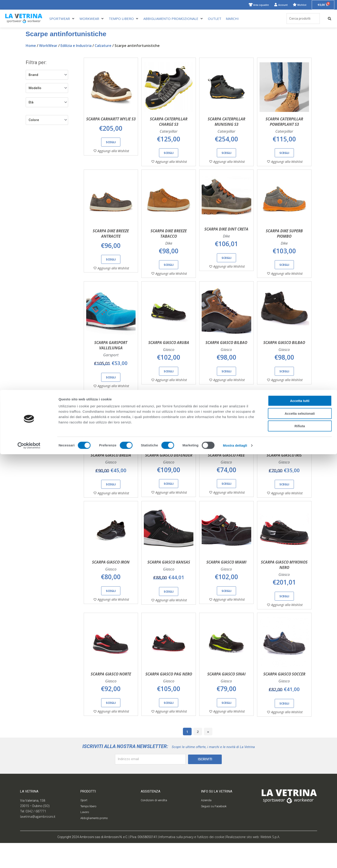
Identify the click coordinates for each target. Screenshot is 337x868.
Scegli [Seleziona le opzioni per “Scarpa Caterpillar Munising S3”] (226, 153)
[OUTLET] (215, 19)
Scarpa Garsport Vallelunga (111, 356)
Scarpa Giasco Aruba (169, 353)
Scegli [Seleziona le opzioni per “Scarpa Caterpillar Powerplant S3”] (284, 153)
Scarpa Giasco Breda (111, 471)
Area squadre (248, 5)
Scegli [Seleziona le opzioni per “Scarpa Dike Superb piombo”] (284, 270)
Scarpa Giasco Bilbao (226, 353)
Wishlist (298, 5)
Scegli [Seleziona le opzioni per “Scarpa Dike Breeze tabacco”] (169, 270)
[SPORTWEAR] (62, 19)
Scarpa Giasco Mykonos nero (284, 585)
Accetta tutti (300, 815)
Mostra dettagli (235, 859)
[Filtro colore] (47, 121)
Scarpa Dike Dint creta (226, 235)
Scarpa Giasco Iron (111, 583)
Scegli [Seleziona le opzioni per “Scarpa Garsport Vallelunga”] (111, 388)
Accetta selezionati (300, 827)
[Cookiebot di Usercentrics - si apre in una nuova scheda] (29, 859)
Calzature (103, 46)
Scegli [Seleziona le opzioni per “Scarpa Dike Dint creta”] (226, 263)
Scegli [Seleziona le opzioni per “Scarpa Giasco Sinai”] (226, 728)
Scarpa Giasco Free (226, 471)
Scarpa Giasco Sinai (226, 699)
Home (31, 46)
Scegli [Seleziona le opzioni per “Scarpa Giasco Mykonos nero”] (284, 616)
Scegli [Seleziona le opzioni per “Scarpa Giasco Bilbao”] (226, 382)
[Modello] (47, 89)
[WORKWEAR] (92, 19)
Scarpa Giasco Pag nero (169, 699)
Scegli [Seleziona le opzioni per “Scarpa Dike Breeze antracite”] (111, 265)
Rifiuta (300, 840)
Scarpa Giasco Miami (226, 583)
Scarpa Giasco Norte (111, 699)
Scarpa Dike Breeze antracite (111, 239)
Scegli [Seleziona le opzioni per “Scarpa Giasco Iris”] (284, 500)
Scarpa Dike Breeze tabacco (169, 239)
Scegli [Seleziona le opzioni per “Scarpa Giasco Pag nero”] (169, 728)
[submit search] (330, 19)
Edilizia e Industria (76, 46)
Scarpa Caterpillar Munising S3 (226, 122)
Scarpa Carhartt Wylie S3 (111, 120)
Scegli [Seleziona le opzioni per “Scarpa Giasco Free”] (226, 499)
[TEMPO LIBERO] (124, 19)
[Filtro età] (47, 103)
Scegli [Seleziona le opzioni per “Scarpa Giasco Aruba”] (169, 382)
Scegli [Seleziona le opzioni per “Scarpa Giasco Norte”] (111, 728)
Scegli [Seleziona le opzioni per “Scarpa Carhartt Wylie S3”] (111, 143)
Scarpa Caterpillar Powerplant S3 (284, 122)
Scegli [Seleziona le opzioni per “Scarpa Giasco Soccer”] (284, 729)
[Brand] (47, 75)
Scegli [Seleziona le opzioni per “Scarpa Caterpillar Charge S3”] (169, 153)
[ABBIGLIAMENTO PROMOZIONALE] (173, 19)
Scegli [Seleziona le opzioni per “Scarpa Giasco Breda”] (111, 500)
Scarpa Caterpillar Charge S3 (169, 122)
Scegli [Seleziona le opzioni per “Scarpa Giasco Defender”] (169, 499)
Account (275, 5)
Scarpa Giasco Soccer (284, 699)
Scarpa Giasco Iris (284, 471)
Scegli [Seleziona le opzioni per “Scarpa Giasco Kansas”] (169, 612)
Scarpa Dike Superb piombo (284, 239)
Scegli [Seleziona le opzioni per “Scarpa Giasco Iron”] (111, 611)
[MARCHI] (232, 19)
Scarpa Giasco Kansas (169, 583)
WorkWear (48, 46)
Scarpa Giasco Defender (169, 471)
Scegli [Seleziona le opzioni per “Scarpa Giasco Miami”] (226, 611)
